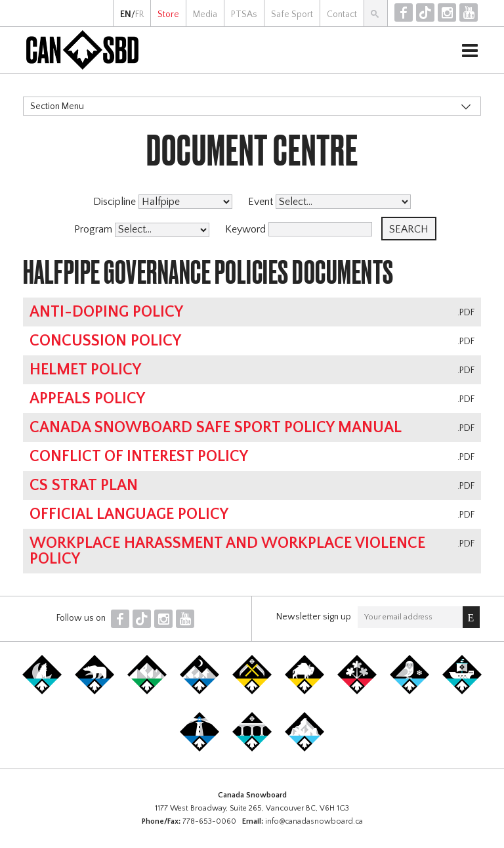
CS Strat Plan (84, 485)
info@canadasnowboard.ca (314, 821)
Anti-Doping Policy (106, 312)
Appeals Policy (87, 399)
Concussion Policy (105, 341)
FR (139, 14)
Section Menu (57, 106)
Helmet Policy (85, 370)
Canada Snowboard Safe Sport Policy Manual (216, 428)
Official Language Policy (129, 514)
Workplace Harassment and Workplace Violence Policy (227, 551)
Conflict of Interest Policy (139, 457)
